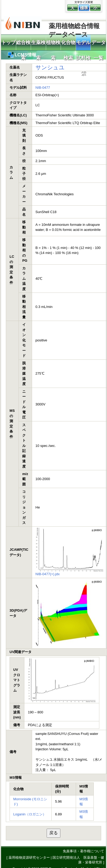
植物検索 (53, 45)
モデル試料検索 (83, 45)
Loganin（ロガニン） (30, 814)
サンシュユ (50, 67)
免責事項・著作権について (83, 851)
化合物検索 (68, 45)
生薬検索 (38, 45)
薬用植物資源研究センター (29, 858)
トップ (8, 43)
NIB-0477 (43, 88)
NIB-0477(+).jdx (48, 574)
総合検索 (23, 45)
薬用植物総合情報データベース (74, 28)
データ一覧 (99, 45)
